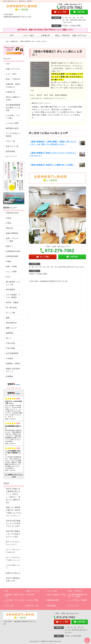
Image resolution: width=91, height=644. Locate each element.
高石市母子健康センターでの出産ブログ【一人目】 (13, 534)
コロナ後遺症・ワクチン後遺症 (13, 296)
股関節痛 (10, 333)
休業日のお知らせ (13, 573)
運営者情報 (10, 151)
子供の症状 (10, 343)
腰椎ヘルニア (11, 328)
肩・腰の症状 (11, 308)
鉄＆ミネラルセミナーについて (13, 543)
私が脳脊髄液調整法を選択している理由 (13, 108)
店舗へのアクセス (79, 35)
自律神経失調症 (12, 256)
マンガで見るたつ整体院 (13, 135)
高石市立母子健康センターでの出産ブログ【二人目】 (13, 524)
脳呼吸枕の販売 (12, 128)
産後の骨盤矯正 (12, 233)
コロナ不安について (13, 567)
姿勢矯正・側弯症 (13, 364)
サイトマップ (11, 156)
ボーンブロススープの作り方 (13, 551)
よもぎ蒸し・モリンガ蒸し (13, 117)
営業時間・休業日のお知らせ (13, 86)
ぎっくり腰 (10, 313)
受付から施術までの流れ (13, 98)
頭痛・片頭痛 (11, 267)
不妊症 (9, 218)
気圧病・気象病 (12, 302)
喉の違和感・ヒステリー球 (13, 283)
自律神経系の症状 (13, 251)
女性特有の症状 (12, 213)
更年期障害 (10, 290)
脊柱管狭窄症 (11, 323)
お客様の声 (46, 35)
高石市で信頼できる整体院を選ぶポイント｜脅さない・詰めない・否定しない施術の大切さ (13, 496)
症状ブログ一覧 (12, 146)
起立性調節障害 (12, 353)
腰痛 (8, 318)
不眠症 (9, 261)
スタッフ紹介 (29, 35)
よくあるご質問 (12, 123)
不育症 (9, 223)
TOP (12, 35)
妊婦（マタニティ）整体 (12, 240)
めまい (9, 277)
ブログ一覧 (10, 141)
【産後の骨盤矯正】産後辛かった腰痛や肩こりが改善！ (52, 165)
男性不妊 (10, 228)
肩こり (9, 338)
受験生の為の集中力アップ (13, 370)
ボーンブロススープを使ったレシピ (13, 559)
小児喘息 (10, 358)
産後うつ (10, 246)
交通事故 (10, 376)
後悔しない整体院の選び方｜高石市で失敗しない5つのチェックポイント (14, 511)
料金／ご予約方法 (62, 35)
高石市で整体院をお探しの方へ (13, 580)
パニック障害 (11, 272)
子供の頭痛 (10, 348)
